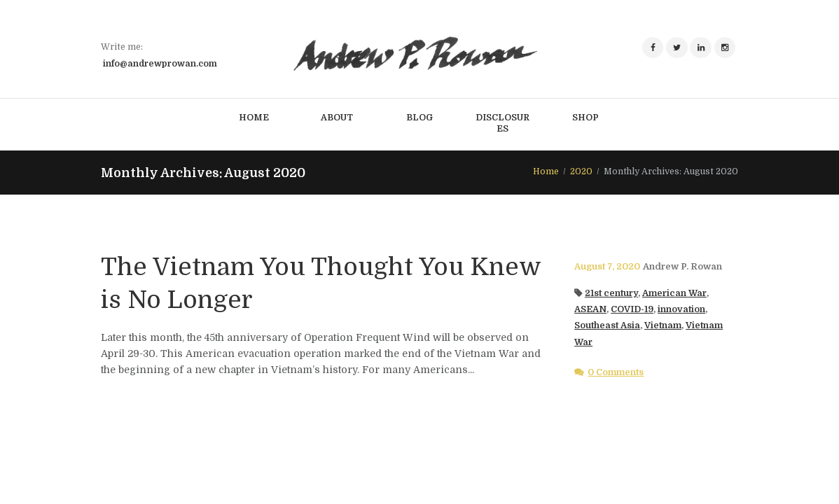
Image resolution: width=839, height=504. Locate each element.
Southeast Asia (607, 325)
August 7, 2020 (607, 267)
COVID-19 (632, 309)
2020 (581, 171)
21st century (611, 293)
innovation (681, 309)
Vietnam (663, 325)
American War (674, 293)
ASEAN (590, 309)
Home (546, 171)
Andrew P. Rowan (682, 267)
